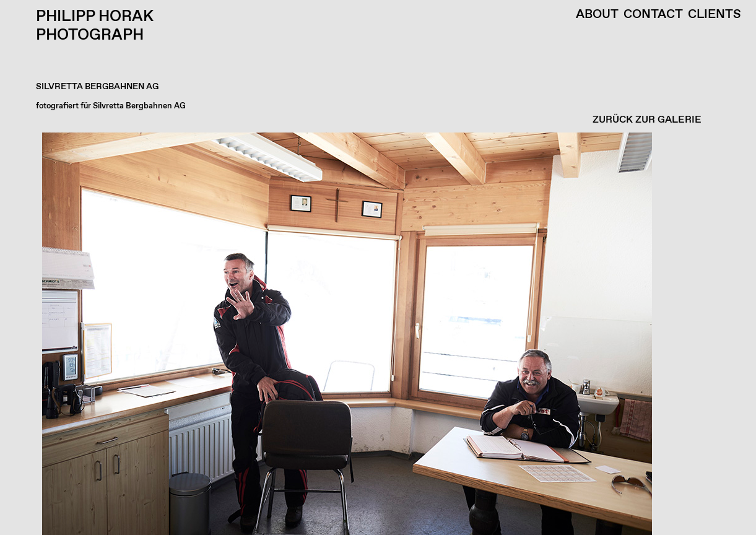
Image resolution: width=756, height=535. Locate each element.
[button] (375, 334)
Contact (653, 15)
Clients (715, 15)
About (597, 15)
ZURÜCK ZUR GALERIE (647, 120)
